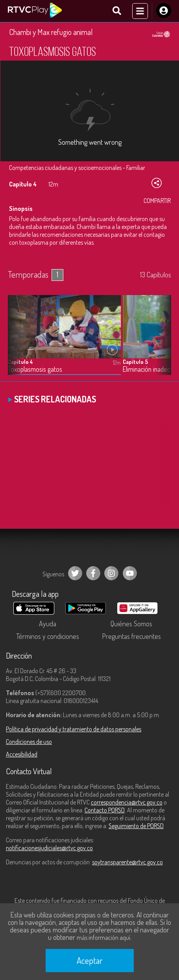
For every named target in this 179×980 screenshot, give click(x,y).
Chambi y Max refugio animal (51, 32)
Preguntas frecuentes (131, 636)
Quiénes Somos (131, 624)
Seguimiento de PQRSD (136, 826)
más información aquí (103, 938)
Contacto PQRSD (105, 810)
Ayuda (48, 624)
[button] (161, 341)
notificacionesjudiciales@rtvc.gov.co (49, 848)
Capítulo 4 (20, 362)
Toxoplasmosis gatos (35, 369)
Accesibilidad (22, 754)
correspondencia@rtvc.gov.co (127, 802)
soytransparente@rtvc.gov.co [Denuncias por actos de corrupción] (127, 862)
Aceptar (90, 960)
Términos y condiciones (48, 636)
